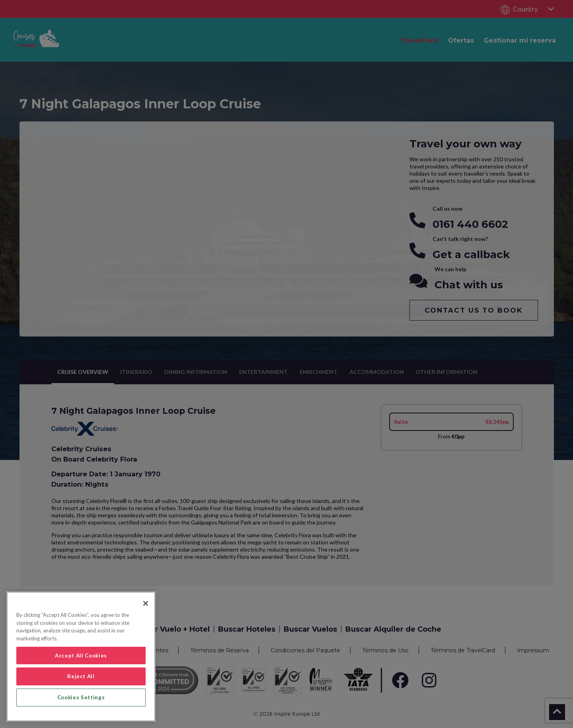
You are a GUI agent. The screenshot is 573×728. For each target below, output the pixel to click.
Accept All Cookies (81, 656)
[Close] (146, 603)
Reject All (81, 676)
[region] (81, 657)
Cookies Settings (81, 697)
